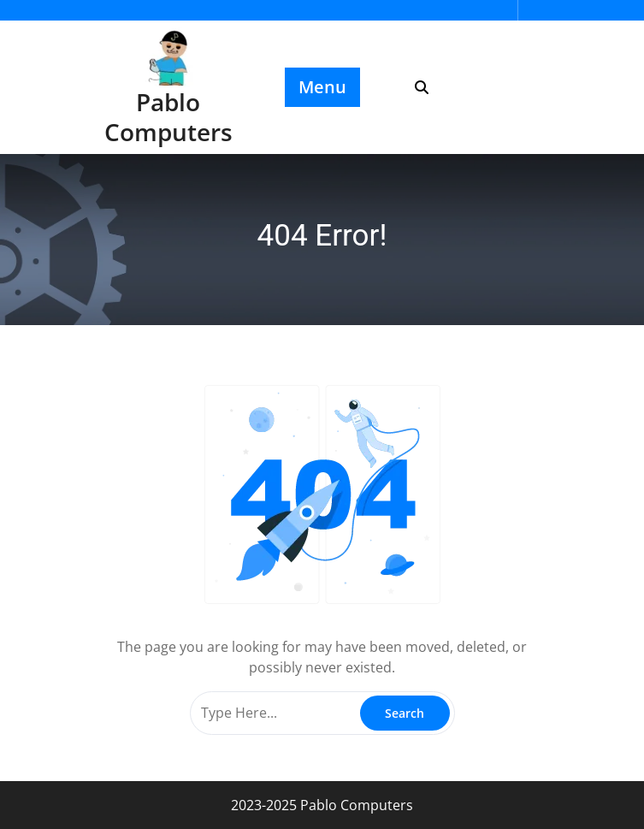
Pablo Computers (168, 117)
